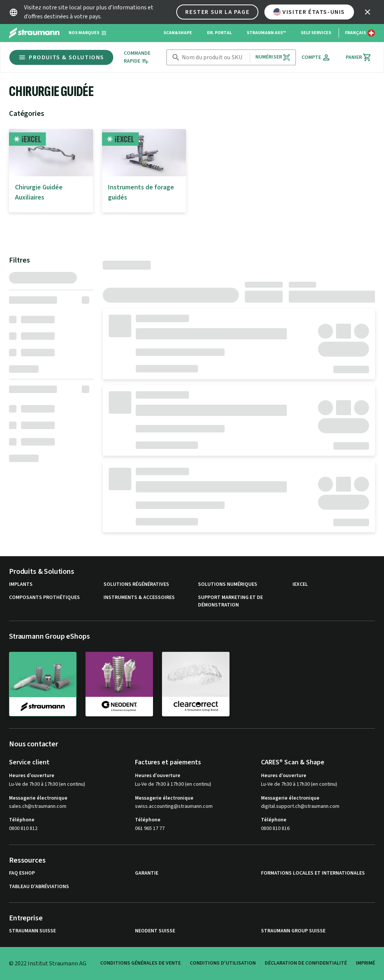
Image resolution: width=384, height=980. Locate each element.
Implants (21, 585)
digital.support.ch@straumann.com (300, 807)
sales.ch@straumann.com (38, 807)
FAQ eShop (22, 873)
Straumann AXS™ (266, 33)
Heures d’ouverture (32, 776)
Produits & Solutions (61, 57)
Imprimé (365, 963)
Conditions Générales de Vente (140, 963)
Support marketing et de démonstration (230, 601)
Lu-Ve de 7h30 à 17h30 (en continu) (47, 784)
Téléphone (22, 820)
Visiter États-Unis (309, 12)
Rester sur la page (217, 12)
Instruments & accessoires (139, 598)
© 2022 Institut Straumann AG (48, 963)
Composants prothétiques (44, 598)
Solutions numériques (228, 585)
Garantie (147, 873)
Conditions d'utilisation (223, 963)
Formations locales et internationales (313, 873)
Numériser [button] (273, 57)
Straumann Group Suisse (293, 931)
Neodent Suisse (155, 931)
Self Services (316, 33)
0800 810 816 (275, 828)
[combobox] (214, 58)
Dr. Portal (219, 33)
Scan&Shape (178, 33)
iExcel (300, 585)
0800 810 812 (23, 828)
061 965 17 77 (150, 828)
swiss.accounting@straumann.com (174, 807)
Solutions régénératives (136, 585)
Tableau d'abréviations (39, 887)
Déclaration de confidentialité (306, 963)
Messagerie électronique (38, 798)
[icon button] (367, 12)
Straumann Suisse (32, 931)
